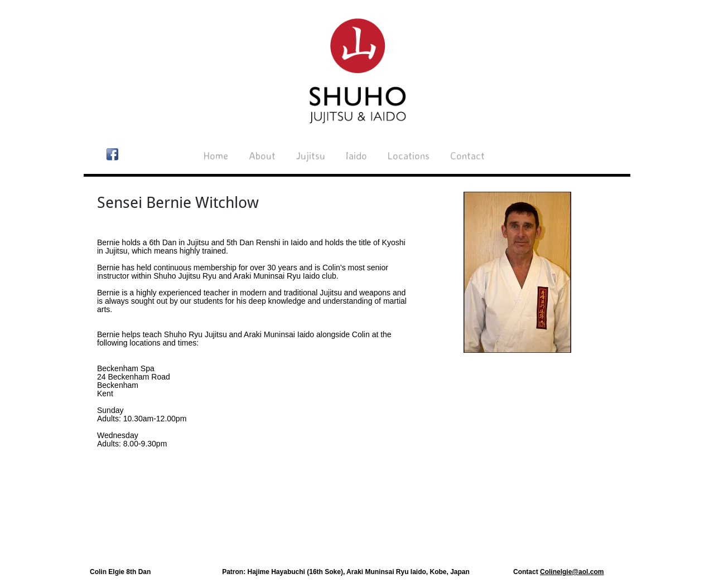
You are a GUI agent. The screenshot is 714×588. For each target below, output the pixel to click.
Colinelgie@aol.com (572, 572)
